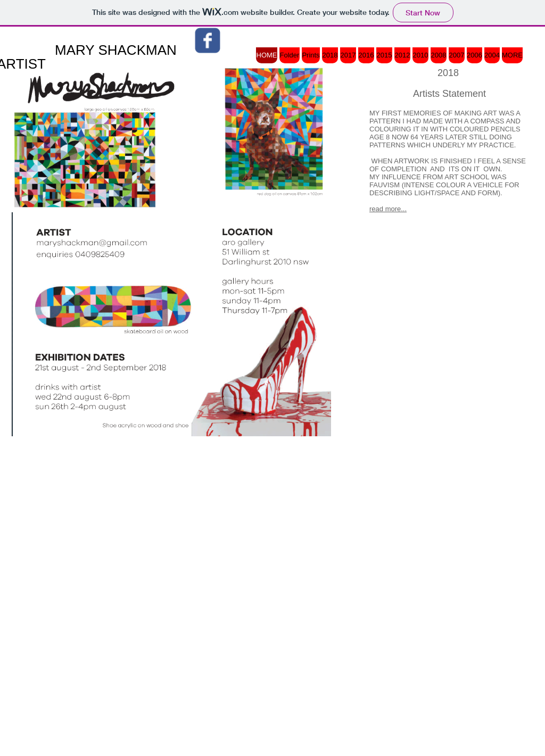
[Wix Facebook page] (208, 40)
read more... (388, 209)
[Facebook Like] (460, 273)
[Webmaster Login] (497, 527)
